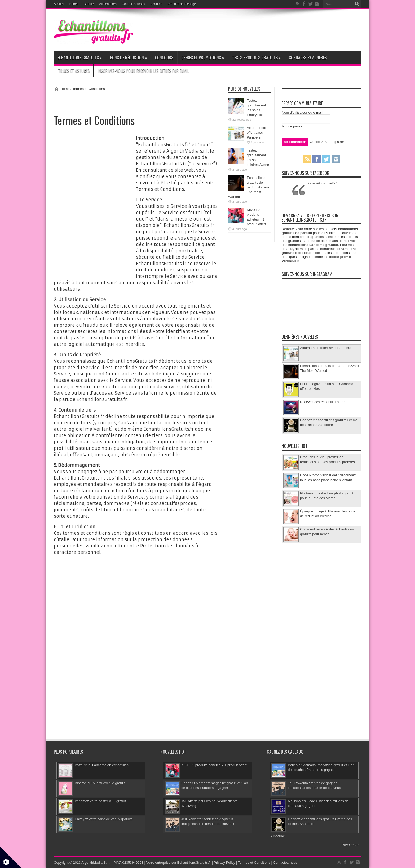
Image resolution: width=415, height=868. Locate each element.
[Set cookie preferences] (11, 857)
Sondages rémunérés (308, 58)
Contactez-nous (285, 863)
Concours (164, 58)
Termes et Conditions (254, 863)
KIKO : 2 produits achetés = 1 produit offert (214, 765)
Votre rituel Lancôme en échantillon (102, 765)
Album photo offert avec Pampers (256, 133)
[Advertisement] (265, 30)
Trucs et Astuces (74, 71)
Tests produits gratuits (257, 58)
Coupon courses (133, 4)
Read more (350, 845)
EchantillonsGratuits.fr (323, 183)
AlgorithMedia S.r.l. (96, 863)
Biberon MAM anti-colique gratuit (100, 783)
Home (65, 89)
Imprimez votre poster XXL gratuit (100, 801)
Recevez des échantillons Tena (324, 402)
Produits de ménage (182, 4)
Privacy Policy (224, 863)
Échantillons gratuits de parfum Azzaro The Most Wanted (249, 187)
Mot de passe (292, 126)
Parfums (156, 4)
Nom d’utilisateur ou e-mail (302, 112)
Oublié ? (316, 142)
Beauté (89, 4)
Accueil (59, 4)
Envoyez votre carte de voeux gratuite (104, 819)
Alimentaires (108, 4)
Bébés (74, 4)
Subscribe (277, 836)
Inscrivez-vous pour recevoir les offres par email (143, 71)
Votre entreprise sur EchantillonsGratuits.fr (179, 863)
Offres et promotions (203, 58)
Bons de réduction (129, 58)
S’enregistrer (334, 142)
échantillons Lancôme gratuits (313, 245)
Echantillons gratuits (80, 58)
